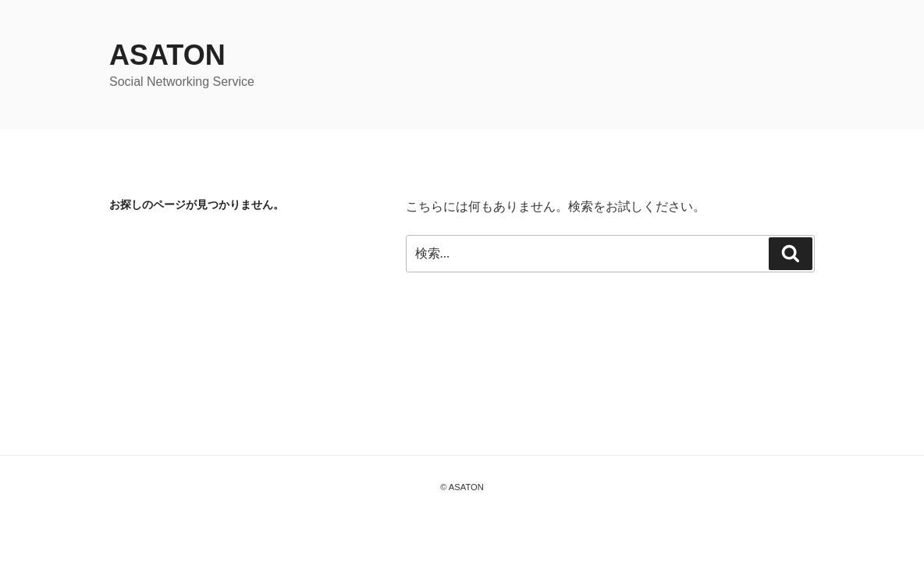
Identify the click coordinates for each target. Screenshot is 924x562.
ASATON (167, 55)
